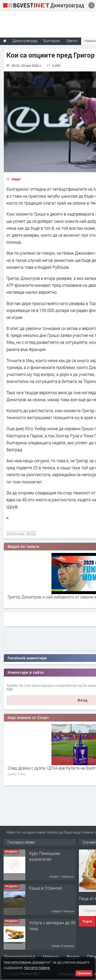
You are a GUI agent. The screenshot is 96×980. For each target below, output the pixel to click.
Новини (51, 957)
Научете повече (37, 968)
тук (10, 689)
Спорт (16, 179)
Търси (87, 921)
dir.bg (31, 534)
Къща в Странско (46, 888)
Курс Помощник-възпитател (45, 856)
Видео (73, 957)
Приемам (84, 973)
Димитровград (19, 957)
